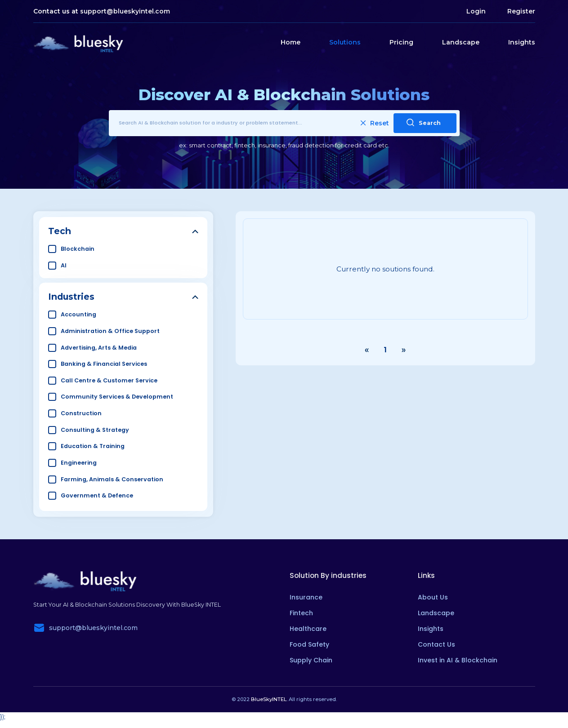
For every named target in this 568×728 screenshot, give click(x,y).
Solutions (345, 42)
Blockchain (78, 249)
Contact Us (436, 644)
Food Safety (309, 644)
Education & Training (93, 446)
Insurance (306, 597)
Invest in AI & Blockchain (458, 660)
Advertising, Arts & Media (99, 348)
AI (64, 265)
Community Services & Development (117, 397)
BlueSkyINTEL (269, 699)
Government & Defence (97, 495)
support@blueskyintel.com (125, 11)
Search (424, 122)
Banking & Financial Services (104, 364)
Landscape (461, 42)
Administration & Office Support (110, 331)
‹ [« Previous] (367, 350)
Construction (81, 413)
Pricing (401, 42)
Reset (375, 123)
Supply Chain (311, 660)
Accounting (78, 314)
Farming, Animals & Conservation (112, 479)
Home (291, 42)
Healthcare (308, 629)
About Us (433, 597)
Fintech (301, 613)
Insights (522, 42)
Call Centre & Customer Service (109, 380)
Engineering (79, 463)
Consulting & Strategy (95, 430)
